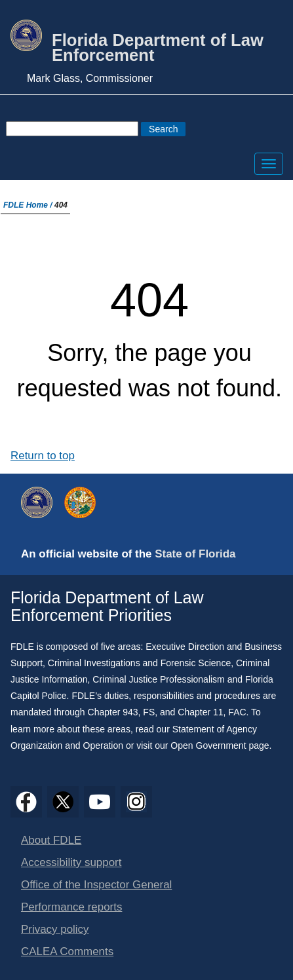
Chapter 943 (113, 712)
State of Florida (195, 554)
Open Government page (220, 745)
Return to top (43, 456)
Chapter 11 (200, 712)
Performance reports (71, 907)
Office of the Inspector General (96, 885)
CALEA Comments (67, 952)
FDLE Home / (29, 205)
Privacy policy (55, 929)
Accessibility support (71, 862)
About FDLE (51, 840)
